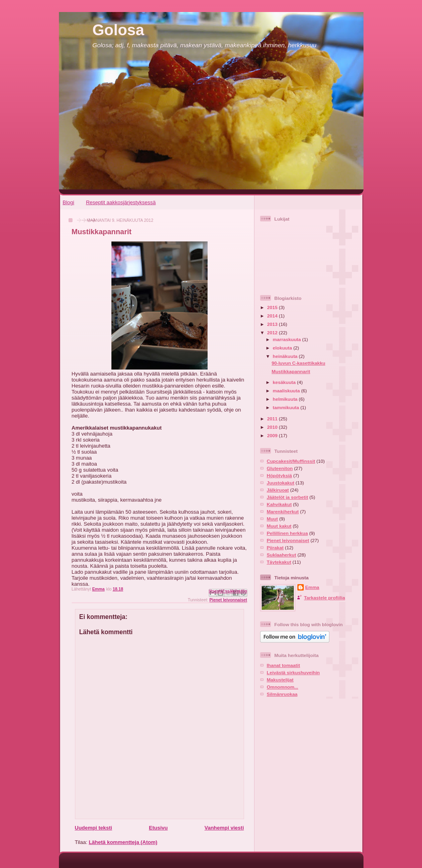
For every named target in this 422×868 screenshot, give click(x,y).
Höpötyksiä (280, 475)
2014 (273, 316)
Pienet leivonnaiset (228, 600)
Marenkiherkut (283, 511)
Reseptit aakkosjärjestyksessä (121, 202)
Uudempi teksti (94, 828)
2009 (273, 435)
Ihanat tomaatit (284, 665)
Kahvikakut (279, 504)
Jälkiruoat (278, 490)
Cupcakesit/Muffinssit (291, 461)
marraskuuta (288, 339)
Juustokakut (281, 483)
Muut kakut (279, 526)
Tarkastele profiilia (325, 598)
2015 (273, 307)
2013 (273, 324)
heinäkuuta (286, 356)
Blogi (68, 202)
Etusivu (158, 828)
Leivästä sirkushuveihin (294, 672)
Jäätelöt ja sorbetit (288, 497)
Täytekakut (279, 562)
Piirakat (275, 548)
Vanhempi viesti (224, 828)
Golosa (118, 30)
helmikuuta (286, 399)
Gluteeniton (280, 468)
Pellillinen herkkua (288, 533)
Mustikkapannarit (291, 371)
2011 (273, 419)
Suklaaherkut (282, 555)
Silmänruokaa (282, 694)
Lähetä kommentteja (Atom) (123, 842)
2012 (273, 333)
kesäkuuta (285, 382)
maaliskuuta (287, 391)
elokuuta (283, 348)
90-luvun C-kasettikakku (299, 363)
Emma (312, 587)
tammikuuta (287, 407)
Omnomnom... (283, 687)
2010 (273, 427)
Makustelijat (280, 680)
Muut (273, 519)
